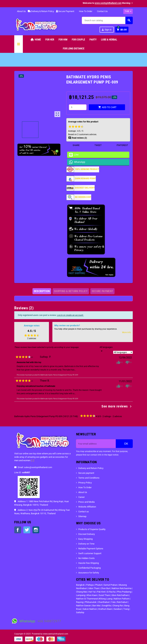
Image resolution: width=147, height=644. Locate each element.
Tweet (96, 145)
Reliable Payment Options (91, 549)
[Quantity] (78, 107)
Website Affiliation (87, 507)
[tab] (42, 291)
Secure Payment (65, 11)
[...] (33, 460)
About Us (20, 11)
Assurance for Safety (89, 573)
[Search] (107, 20)
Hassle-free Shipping (89, 563)
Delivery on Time (86, 544)
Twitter (27, 530)
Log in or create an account (70, 315)
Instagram (36, 530)
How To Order (84, 11)
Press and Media (86, 502)
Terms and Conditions (89, 478)
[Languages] (106, 349)
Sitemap (82, 516)
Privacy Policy (85, 483)
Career (81, 497)
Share (74, 145)
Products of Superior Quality (92, 529)
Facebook (18, 530)
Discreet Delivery (87, 534)
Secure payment (86, 473)
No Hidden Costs (86, 558)
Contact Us (101, 11)
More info (126, 332)
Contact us (84, 512)
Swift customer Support (90, 553)
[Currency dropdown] (128, 11)
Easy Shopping (85, 539)
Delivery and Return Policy (91, 468)
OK (124, 444)
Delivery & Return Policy (41, 11)
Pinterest (120, 145)
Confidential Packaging (89, 568)
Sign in (106, 30)
